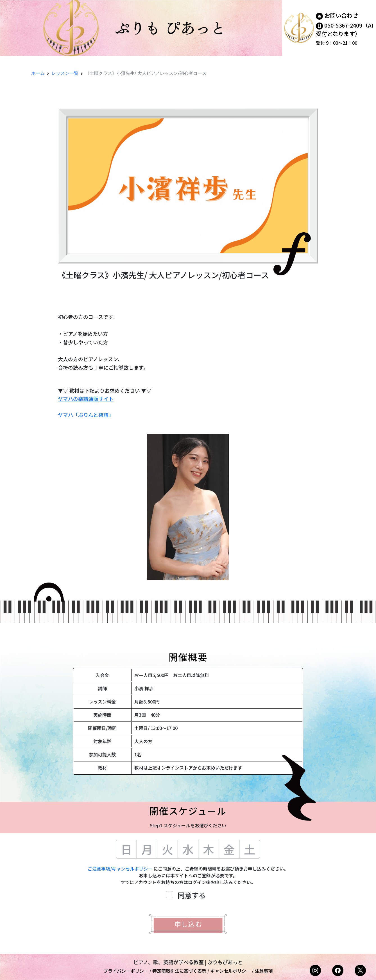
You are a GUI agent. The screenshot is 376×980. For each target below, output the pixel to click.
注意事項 (264, 971)
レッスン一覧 (65, 73)
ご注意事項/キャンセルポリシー (120, 869)
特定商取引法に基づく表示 (179, 971)
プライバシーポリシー (126, 971)
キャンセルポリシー (230, 971)
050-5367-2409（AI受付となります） (345, 29)
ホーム (38, 73)
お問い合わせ (341, 15)
